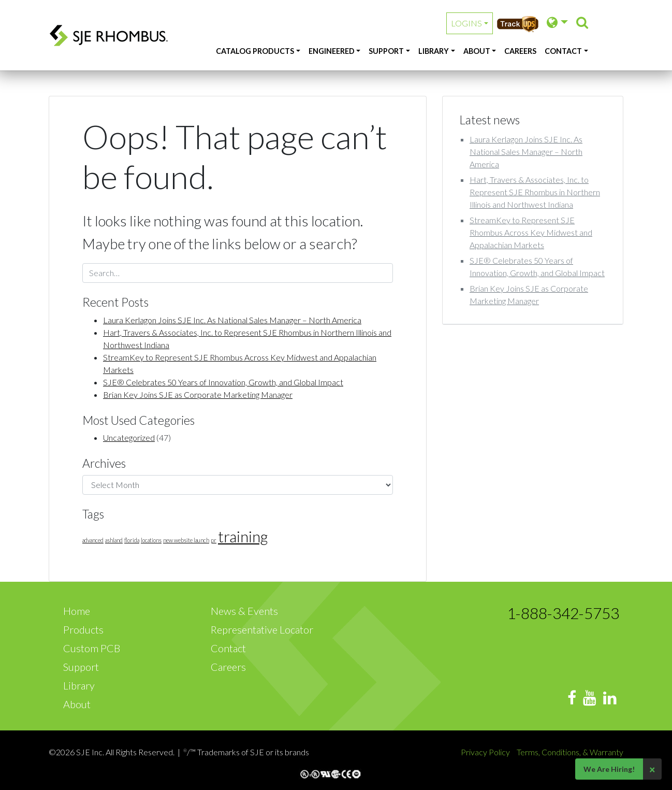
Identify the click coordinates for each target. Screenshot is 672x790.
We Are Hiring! (609, 769)
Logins (466, 23)
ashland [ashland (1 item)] (114, 540)
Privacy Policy (486, 752)
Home (77, 611)
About (477, 51)
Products (83, 629)
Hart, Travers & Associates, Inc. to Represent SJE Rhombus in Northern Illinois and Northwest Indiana (535, 192)
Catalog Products (255, 51)
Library (434, 51)
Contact (563, 51)
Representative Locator (262, 629)
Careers (520, 51)
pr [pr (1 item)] (214, 540)
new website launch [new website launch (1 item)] (186, 540)
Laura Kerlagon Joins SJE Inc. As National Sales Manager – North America (232, 320)
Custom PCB (92, 648)
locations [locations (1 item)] (151, 540)
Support (386, 51)
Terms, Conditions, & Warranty (570, 752)
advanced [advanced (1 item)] (93, 540)
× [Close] (652, 769)
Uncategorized (129, 437)
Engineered (332, 51)
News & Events (244, 611)
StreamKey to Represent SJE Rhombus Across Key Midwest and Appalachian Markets (531, 232)
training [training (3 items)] (243, 536)
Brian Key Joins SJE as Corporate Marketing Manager (198, 394)
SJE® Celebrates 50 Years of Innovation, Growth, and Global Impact (223, 382)
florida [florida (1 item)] (132, 540)
